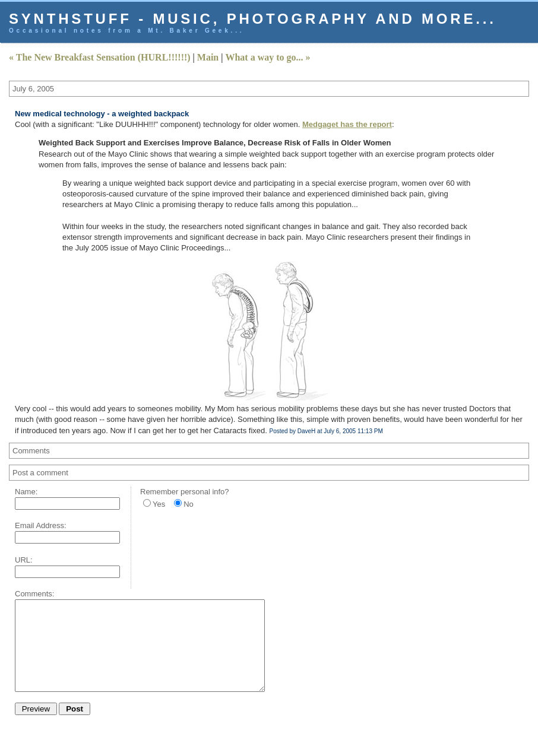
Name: (26, 492)
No (189, 504)
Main (208, 57)
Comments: (34, 594)
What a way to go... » (268, 57)
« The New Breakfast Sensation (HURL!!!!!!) (100, 57)
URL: (24, 560)
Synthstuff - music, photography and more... (253, 19)
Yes (159, 504)
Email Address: (41, 525)
